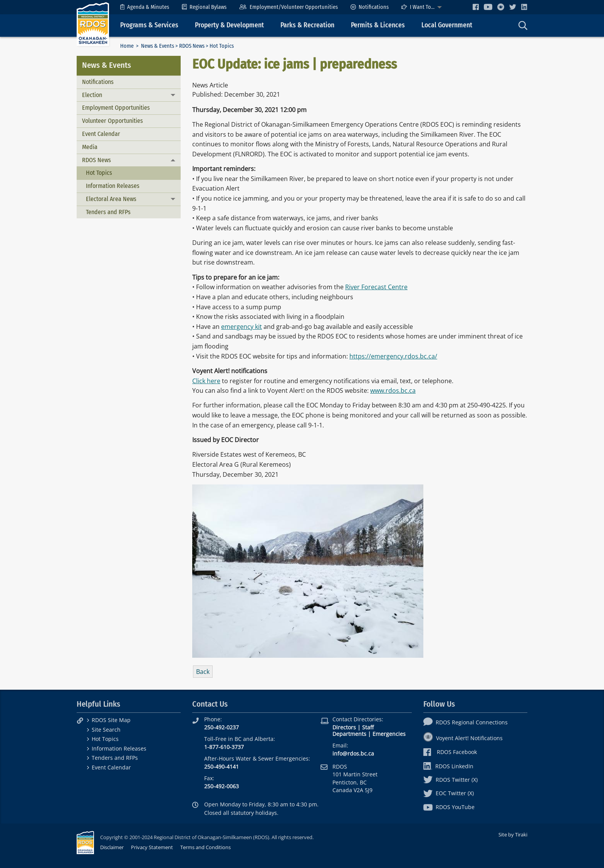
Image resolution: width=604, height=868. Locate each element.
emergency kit (242, 327)
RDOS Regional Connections (466, 722)
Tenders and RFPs (108, 212)
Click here (206, 381)
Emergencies (389, 734)
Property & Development (229, 25)
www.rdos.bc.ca (393, 390)
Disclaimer (112, 847)
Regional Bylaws (204, 7)
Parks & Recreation (307, 25)
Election (92, 95)
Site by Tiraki (513, 834)
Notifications (370, 7)
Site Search (106, 730)
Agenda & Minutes (145, 7)
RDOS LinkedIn (448, 766)
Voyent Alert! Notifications (463, 738)
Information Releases (113, 186)
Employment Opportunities (116, 108)
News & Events (158, 46)
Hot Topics (99, 173)
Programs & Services (149, 25)
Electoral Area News (111, 199)
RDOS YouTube (449, 807)
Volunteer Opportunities (112, 121)
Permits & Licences (378, 25)
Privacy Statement (152, 847)
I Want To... (418, 7)
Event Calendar (101, 134)
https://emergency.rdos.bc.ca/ (393, 356)
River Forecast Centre (376, 287)
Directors (344, 727)
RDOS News (192, 46)
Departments (349, 734)
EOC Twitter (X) (449, 793)
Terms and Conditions (206, 847)
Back (203, 672)
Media (90, 147)
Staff (368, 727)
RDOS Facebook (450, 752)
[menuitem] (145, 7)
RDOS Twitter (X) (450, 780)
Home (127, 46)
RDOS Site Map (111, 720)
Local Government (447, 25)
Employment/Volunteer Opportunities (288, 7)
